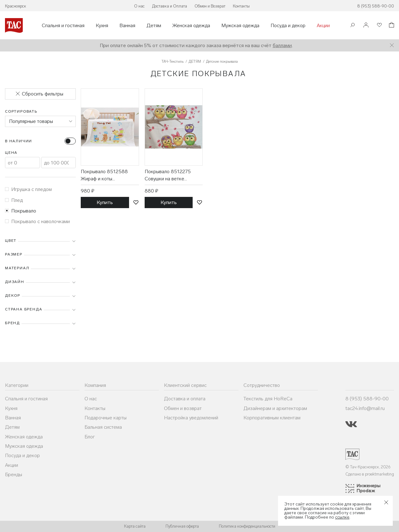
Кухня (102, 26)
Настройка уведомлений (191, 418)
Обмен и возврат (183, 408)
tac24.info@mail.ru (365, 408)
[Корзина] (391, 26)
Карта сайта (135, 526)
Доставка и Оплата (170, 6)
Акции (323, 26)
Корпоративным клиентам (272, 418)
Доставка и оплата (185, 399)
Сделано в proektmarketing (370, 474)
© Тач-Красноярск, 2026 (368, 467)
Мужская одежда (240, 26)
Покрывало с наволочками (37, 221)
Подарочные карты (106, 418)
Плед (14, 200)
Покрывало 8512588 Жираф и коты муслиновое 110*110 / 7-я (109, 175)
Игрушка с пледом (28, 189)
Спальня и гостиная (63, 26)
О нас (139, 6)
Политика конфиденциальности (247, 526)
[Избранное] (379, 25)
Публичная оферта (182, 526)
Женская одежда (191, 26)
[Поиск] (353, 26)
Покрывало (21, 211)
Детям (154, 26)
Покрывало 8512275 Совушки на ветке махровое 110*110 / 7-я (171, 175)
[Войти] (366, 25)
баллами (282, 45)
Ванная (127, 26)
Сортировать (21, 111)
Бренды (14, 474)
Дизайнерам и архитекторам (275, 408)
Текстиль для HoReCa (268, 399)
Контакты (241, 6)
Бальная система (103, 427)
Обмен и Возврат (210, 6)
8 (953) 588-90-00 (376, 6)
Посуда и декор (288, 26)
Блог (90, 437)
